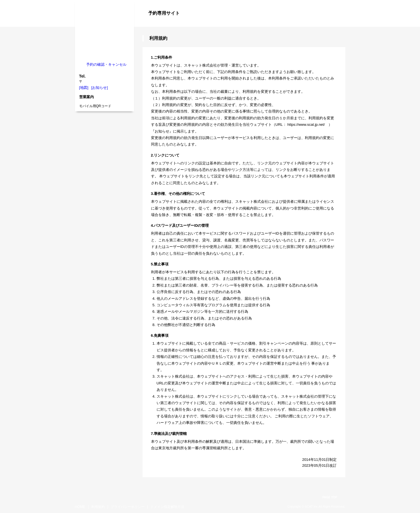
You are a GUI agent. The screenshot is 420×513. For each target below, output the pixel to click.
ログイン (334, 23)
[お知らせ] (100, 88)
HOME (80, 507)
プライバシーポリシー (128, 507)
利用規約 (98, 507)
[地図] (84, 88)
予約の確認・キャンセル (106, 64)
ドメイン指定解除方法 (167, 507)
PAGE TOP (330, 497)
